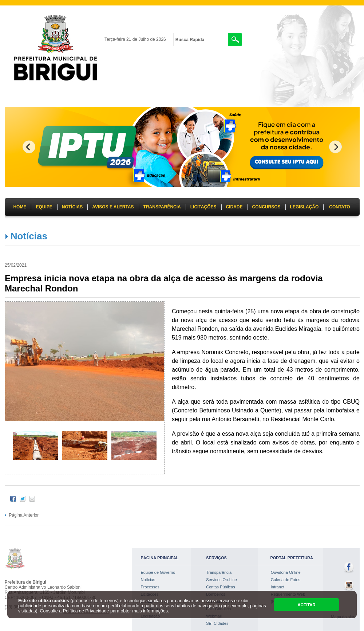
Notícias (29, 236)
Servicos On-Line (221, 580)
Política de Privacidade (86, 611)
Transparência (219, 572)
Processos (150, 587)
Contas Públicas (221, 587)
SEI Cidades (217, 623)
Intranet (278, 587)
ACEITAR (306, 605)
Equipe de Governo (158, 572)
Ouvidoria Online (286, 572)
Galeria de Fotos (286, 580)
